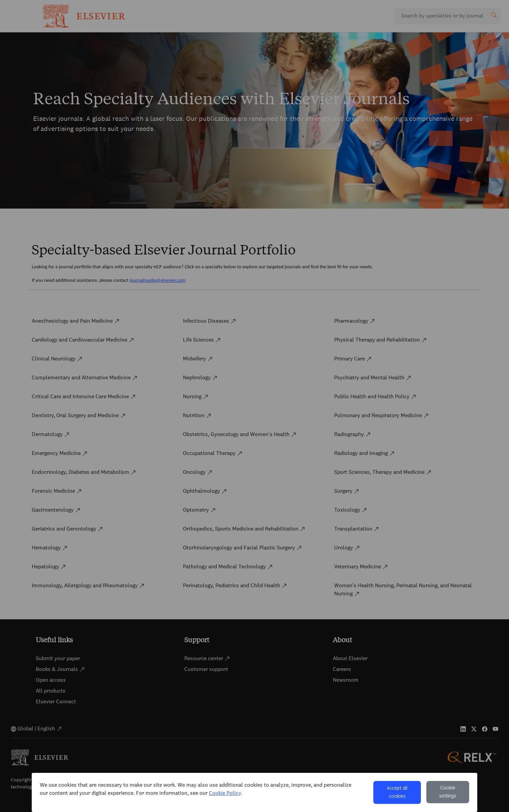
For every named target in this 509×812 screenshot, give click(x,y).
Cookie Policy (225, 793)
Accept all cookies (397, 792)
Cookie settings (448, 792)
